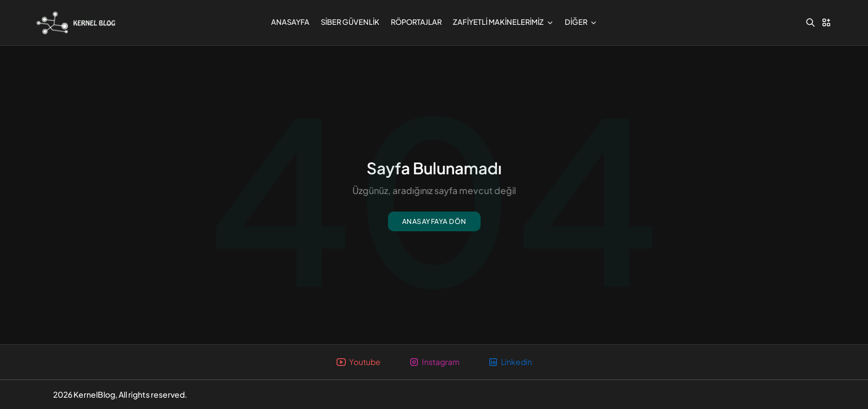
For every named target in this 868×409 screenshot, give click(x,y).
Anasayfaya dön (434, 221)
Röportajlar (416, 22)
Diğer (581, 22)
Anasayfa (290, 22)
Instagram (434, 362)
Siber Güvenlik (350, 22)
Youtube (358, 362)
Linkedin (510, 362)
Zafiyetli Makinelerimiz (503, 22)
